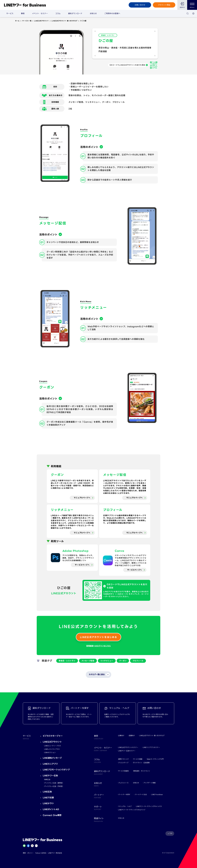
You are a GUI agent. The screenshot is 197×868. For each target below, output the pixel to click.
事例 (23, 13)
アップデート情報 (150, 783)
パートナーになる (141, 794)
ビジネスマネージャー (53, 736)
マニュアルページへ (82, 498)
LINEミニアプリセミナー (151, 747)
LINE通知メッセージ (52, 758)
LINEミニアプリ (50, 764)
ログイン (182, 7)
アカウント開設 (164, 5)
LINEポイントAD (51, 809)
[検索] (188, 13)
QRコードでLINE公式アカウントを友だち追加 (127, 65)
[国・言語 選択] (193, 13)
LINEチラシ (48, 803)
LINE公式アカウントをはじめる (99, 637)
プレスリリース (123, 783)
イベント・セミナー (40, 13)
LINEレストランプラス (52, 749)
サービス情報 (138, 759)
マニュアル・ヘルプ (125, 806)
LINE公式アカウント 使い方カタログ (65, 21)
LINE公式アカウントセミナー (128, 747)
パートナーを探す (124, 794)
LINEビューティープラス (53, 746)
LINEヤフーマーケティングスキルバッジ (132, 810)
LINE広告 (47, 792)
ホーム (17, 21)
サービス (10, 13)
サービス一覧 (27, 21)
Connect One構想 (52, 815)
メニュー (192, 5)
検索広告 (47, 779)
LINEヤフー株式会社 (55, 853)
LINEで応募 (48, 798)
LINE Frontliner (157, 794)
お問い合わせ (140, 5)
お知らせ (93, 13)
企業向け (121, 736)
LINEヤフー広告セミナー (127, 751)
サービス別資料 (123, 771)
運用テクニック (123, 759)
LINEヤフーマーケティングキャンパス (149, 806)
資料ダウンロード (75, 13)
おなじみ (121, 818)
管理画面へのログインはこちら (99, 646)
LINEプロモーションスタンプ (56, 770)
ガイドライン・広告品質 (141, 763)
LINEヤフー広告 (50, 776)
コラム (58, 13)
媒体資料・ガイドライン (142, 771)
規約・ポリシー (28, 853)
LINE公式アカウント (42, 21)
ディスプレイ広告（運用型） (54, 783)
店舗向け (132, 736)
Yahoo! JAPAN (41, 853)
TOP (171, 833)
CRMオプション (50, 753)
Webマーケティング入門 (155, 759)
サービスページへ (82, 565)
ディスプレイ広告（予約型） (54, 786)
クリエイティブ (123, 763)
